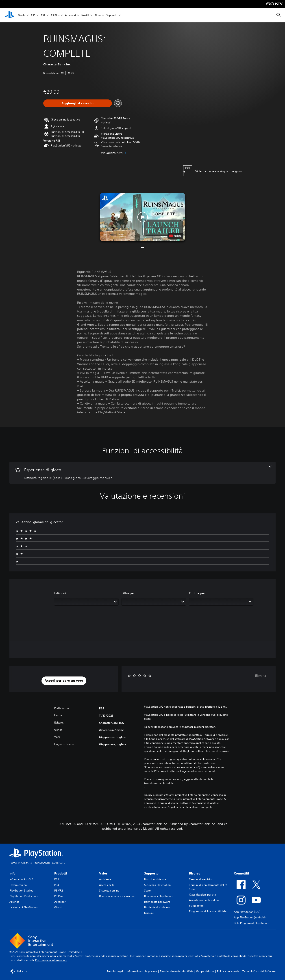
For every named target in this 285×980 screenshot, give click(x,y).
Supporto (112, 15)
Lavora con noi (18, 885)
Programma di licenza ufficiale (208, 911)
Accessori (70, 15)
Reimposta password (157, 902)
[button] (65, 136)
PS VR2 (59, 891)
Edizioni (60, 593)
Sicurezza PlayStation (157, 885)
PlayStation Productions (24, 896)
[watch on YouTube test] (175, 236)
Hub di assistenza (155, 879)
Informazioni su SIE (21, 879)
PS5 (33, 15)
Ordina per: (198, 593)
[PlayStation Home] (10, 15)
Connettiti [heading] (241, 873)
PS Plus (55, 15)
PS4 (43, 15)
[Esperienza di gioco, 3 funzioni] (142, 473)
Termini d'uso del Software (259, 971)
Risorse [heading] (195, 873)
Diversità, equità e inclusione (117, 896)
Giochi (22, 15)
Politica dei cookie (228, 971)
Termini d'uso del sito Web (176, 971)
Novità (85, 15)
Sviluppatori (196, 906)
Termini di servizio (200, 879)
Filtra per (128, 593)
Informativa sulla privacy (142, 971)
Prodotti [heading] (61, 873)
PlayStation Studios (21, 891)
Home (13, 863)
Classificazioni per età (202, 895)
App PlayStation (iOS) (247, 912)
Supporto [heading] (151, 873)
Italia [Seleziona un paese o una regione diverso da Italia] (19, 971)
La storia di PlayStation (23, 907)
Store (98, 15)
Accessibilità (107, 885)
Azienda (14, 902)
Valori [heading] (104, 873)
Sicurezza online (109, 891)
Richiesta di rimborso (157, 907)
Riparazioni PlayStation (158, 896)
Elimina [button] (261, 676)
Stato (147, 891)
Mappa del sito (205, 971)
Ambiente (105, 879)
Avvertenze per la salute (159, 783)
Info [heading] (12, 873)
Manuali (149, 913)
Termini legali (115, 971)
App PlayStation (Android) (250, 917)
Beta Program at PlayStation (251, 923)
